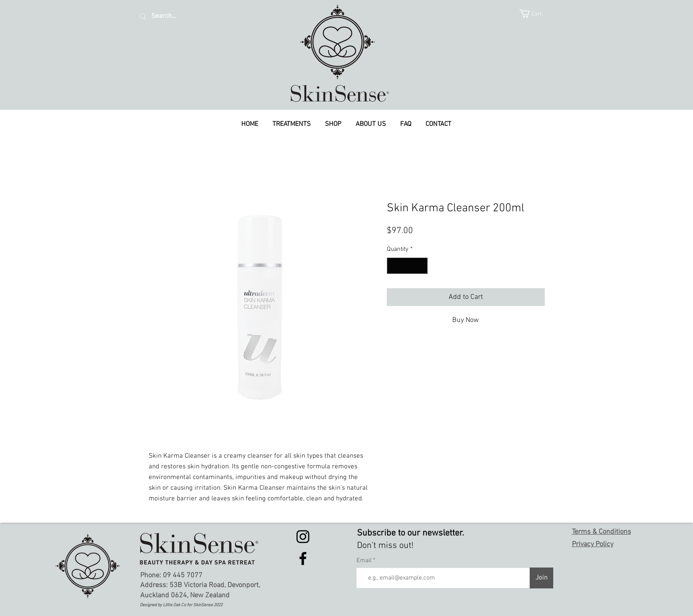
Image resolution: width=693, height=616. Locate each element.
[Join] (541, 578)
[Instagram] (303, 537)
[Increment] (421, 266)
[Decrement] (394, 266)
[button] (536, 14)
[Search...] (189, 16)
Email (365, 561)
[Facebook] (303, 558)
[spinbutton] (407, 266)
